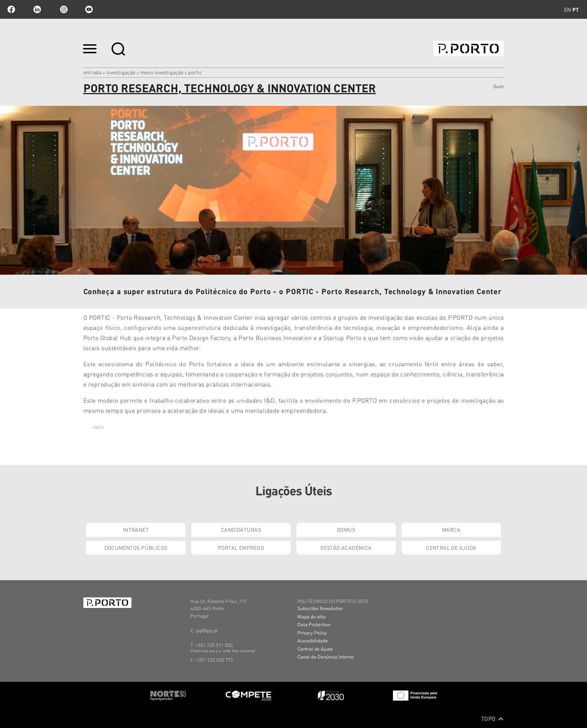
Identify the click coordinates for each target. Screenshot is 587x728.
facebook (11, 9)
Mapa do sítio (312, 616)
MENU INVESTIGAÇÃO (162, 72)
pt (576, 9)
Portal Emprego (241, 548)
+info (98, 427)
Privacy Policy (312, 632)
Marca (451, 529)
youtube (89, 9)
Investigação (121, 72)
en (567, 9)
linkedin (37, 9)
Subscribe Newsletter (320, 608)
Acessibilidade (313, 640)
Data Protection (314, 624)
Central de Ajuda (451, 548)
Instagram (63, 9)
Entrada (92, 72)
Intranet (136, 529)
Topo (493, 719)
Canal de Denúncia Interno (326, 657)
